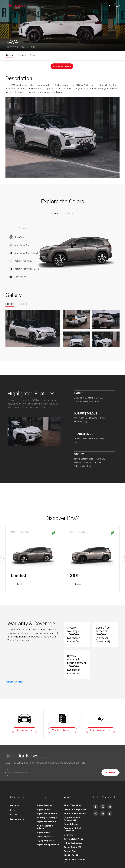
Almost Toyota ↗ (45, 833)
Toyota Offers (43, 805)
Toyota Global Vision (74, 835)
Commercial (15, 815)
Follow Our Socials (105, 793)
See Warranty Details (21, 648)
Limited (19, 575)
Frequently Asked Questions (72, 826)
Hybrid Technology (73, 839)
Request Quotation (62, 66)
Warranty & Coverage (47, 814)
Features (22, 55)
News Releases (71, 820)
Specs (33, 55)
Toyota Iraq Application (48, 841)
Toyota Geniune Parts (47, 810)
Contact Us (69, 831)
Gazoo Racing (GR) (73, 843)
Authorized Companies (75, 810)
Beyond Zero (70, 847)
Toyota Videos (44, 828)
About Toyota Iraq (72, 801)
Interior (69, 214)
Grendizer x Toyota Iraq (75, 805)
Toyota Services (44, 801)
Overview (10, 55)
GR (11, 806)
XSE (74, 575)
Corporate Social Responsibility (72, 815)
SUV (12, 811)
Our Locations (23, 726)
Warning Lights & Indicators (45, 823)
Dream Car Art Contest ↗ (75, 857)
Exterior (56, 214)
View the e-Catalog (61, 726)
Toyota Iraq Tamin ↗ (46, 818)
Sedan (13, 802)
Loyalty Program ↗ (46, 837)
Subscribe (110, 769)
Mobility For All (71, 851)
